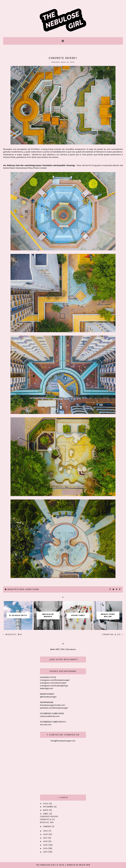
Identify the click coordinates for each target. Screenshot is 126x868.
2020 (46, 804)
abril (46, 814)
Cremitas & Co (112, 634)
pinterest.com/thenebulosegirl (54, 708)
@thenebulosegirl (48, 697)
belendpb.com (47, 688)
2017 (46, 838)
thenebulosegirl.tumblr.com (53, 705)
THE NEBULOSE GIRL (46, 865)
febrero (47, 827)
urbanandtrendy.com (50, 716)
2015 (46, 845)
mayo (46, 810)
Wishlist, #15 (13, 634)
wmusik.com (46, 725)
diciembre (48, 807)
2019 (46, 831)
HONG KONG (32, 589)
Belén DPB (85, 865)
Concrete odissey (49, 817)
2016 (46, 841)
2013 (46, 852)
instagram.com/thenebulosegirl (55, 680)
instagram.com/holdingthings (54, 686)
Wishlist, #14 (47, 822)
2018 (46, 834)
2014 (46, 848)
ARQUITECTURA (16, 589)
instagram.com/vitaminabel (53, 683)
